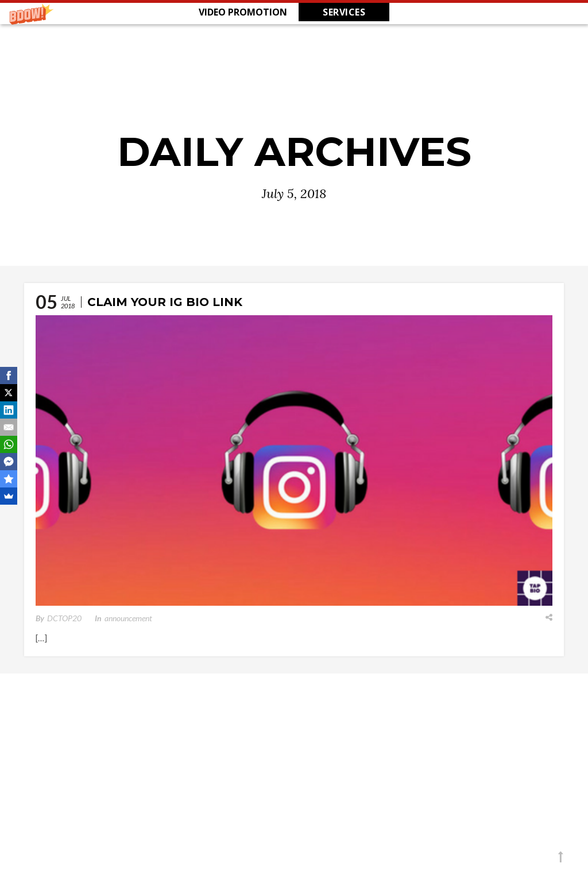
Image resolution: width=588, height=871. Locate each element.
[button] (294, 12)
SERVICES (344, 12)
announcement (128, 618)
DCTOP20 (64, 618)
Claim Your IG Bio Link (165, 302)
